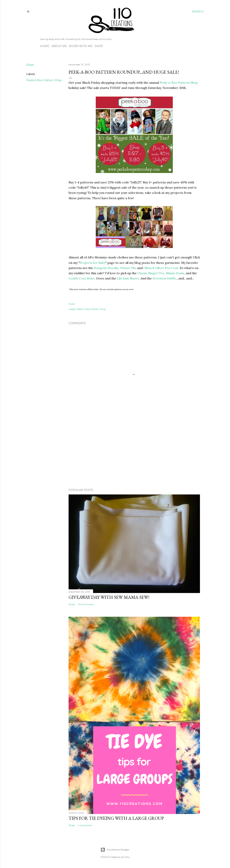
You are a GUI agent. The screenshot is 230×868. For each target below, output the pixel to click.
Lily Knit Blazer (128, 278)
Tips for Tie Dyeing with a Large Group (116, 818)
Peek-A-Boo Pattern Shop (44, 80)
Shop (99, 46)
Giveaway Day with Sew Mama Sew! (109, 597)
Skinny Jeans (175, 273)
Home (45, 46)
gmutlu (125, 857)
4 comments (85, 825)
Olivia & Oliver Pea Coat (161, 268)
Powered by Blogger (115, 850)
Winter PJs (128, 268)
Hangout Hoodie (106, 268)
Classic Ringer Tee (151, 273)
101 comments (86, 604)
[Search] (198, 12)
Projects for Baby (92, 263)
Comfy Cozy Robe (81, 278)
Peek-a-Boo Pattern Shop (179, 83)
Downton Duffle (164, 278)
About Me (59, 46)
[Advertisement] (134, 452)
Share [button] (30, 65)
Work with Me (81, 46)
